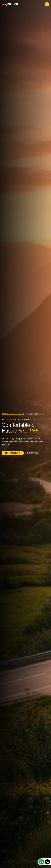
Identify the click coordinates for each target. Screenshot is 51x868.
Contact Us (33, 453)
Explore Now (13, 453)
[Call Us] (47, 862)
